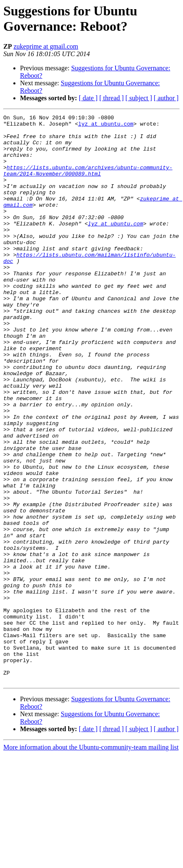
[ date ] (88, 98)
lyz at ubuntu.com (106, 126)
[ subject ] (139, 98)
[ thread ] (112, 98)
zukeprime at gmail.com (46, 46)
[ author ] (166, 98)
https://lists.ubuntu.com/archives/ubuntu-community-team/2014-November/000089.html (88, 182)
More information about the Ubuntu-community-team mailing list (91, 861)
